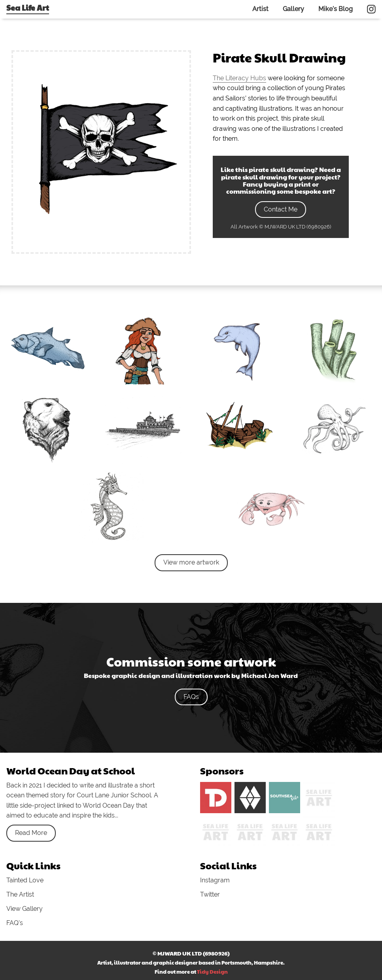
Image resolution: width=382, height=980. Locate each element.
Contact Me (281, 209)
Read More (31, 833)
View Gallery (25, 909)
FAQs (191, 697)
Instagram (215, 880)
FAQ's (15, 923)
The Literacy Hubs (239, 78)
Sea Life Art (28, 8)
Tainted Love (25, 880)
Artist (260, 9)
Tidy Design (212, 972)
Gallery (293, 9)
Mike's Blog (336, 9)
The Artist (20, 894)
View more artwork (191, 562)
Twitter (210, 894)
